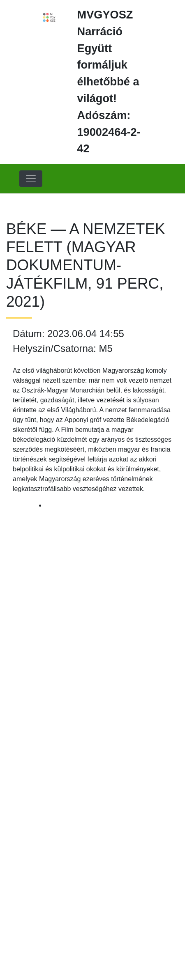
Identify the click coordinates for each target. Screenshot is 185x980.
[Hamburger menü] (31, 179)
